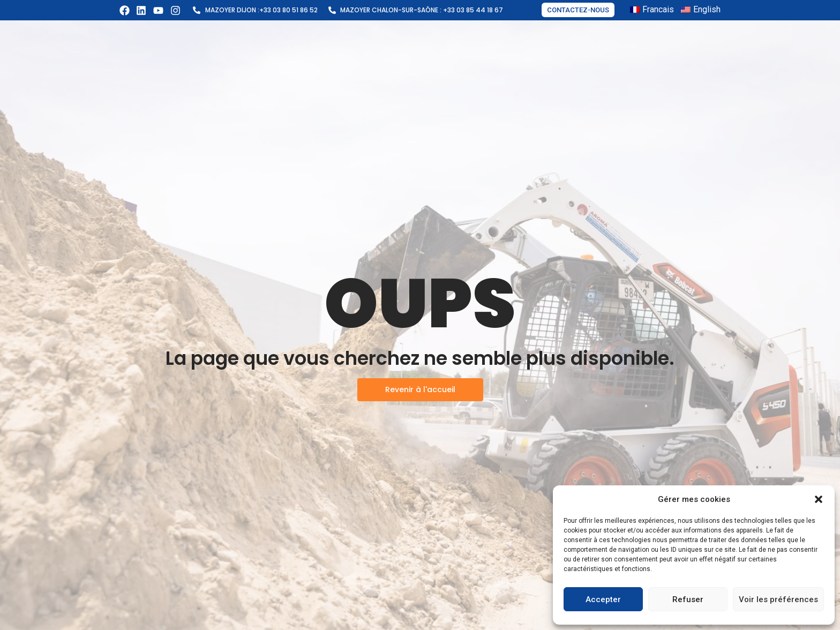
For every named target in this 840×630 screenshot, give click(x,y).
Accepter (603, 599)
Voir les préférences (778, 599)
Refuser (688, 599)
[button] (819, 499)
